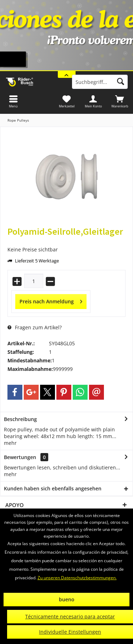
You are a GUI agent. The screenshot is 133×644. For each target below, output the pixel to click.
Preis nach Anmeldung (51, 300)
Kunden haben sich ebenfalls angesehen (53, 488)
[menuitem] (120, 101)
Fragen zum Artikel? (35, 327)
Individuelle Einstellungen (70, 632)
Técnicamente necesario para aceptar (70, 616)
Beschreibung (20, 419)
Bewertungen (20, 457)
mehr (10, 443)
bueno (67, 599)
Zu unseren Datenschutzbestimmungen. (77, 578)
